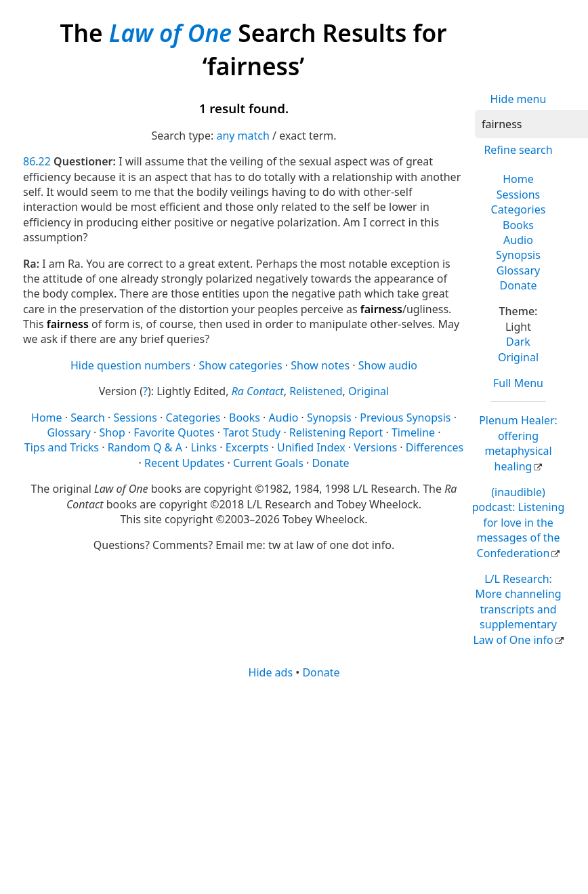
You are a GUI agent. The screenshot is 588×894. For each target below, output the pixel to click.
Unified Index (311, 447)
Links (204, 447)
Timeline (413, 432)
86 (29, 161)
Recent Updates (184, 463)
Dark (518, 342)
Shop (112, 432)
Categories (519, 209)
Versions (375, 447)
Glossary (519, 270)
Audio (518, 240)
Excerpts (247, 447)
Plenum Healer (518, 443)
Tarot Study (252, 432)
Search (88, 418)
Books (518, 225)
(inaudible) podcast (519, 523)
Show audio (388, 365)
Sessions (519, 195)
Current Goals (268, 463)
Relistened (316, 391)
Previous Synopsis (405, 418)
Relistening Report (336, 432)
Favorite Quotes (174, 432)
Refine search (518, 150)
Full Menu (518, 383)
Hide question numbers (130, 365)
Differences (435, 447)
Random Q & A (145, 447)
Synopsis (518, 255)
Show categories (241, 365)
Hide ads (271, 672)
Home (518, 179)
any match (243, 136)
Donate (518, 285)
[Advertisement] (272, 786)
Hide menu (519, 99)
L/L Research (517, 609)
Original (518, 357)
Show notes (320, 365)
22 (45, 161)
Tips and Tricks (62, 447)
